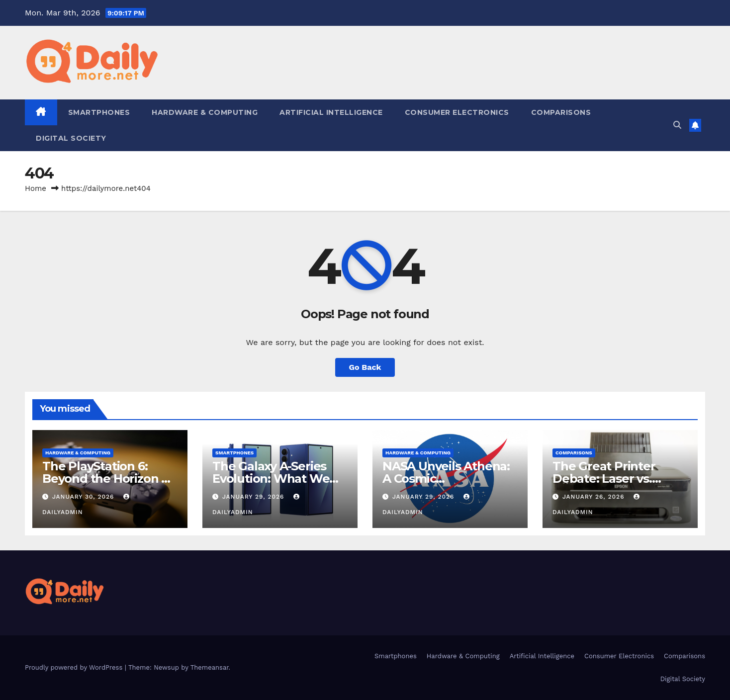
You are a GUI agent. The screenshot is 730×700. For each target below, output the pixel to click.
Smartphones (99, 112)
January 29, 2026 (254, 497)
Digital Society (71, 138)
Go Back (365, 367)
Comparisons (561, 112)
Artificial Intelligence (331, 112)
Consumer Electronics (457, 112)
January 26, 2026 (594, 497)
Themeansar (210, 667)
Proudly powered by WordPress (75, 667)
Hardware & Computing (205, 112)
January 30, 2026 (84, 497)
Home (36, 188)
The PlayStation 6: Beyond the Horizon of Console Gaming (108, 479)
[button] (677, 125)
